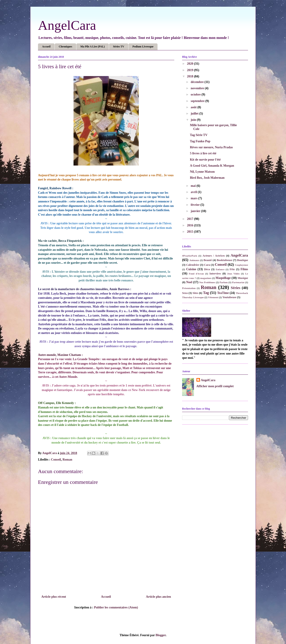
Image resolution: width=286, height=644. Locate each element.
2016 (191, 225)
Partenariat (238, 282)
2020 (191, 64)
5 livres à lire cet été (203, 153)
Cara (207, 265)
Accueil (46, 47)
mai (193, 186)
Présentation (189, 288)
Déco (207, 269)
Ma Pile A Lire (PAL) (93, 47)
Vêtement (213, 297)
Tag (206, 293)
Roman (67, 460)
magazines (206, 278)
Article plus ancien (158, 597)
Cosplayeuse (241, 265)
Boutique (243, 260)
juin (194, 120)
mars (194, 198)
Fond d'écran (196, 274)
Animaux (194, 260)
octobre (196, 95)
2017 (191, 219)
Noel (189, 282)
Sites (195, 293)
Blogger (161, 635)
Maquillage (223, 278)
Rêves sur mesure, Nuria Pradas (211, 147)
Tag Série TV (199, 135)
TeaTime (223, 293)
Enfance (220, 269)
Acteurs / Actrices (214, 256)
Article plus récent (54, 597)
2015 (191, 232)
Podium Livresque (143, 47)
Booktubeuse (224, 260)
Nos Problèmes (207, 282)
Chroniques (65, 47)
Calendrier (193, 265)
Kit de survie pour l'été (205, 160)
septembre (198, 101)
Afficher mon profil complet (215, 386)
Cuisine (191, 269)
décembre (198, 82)
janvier (196, 211)
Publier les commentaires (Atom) (116, 607)
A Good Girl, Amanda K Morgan (212, 166)
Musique (243, 278)
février (196, 205)
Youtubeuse (229, 297)
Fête (232, 269)
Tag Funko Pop (200, 141)
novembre (198, 88)
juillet (195, 114)
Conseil (56, 460)
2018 (191, 76)
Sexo (185, 293)
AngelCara (67, 25)
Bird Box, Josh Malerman (207, 178)
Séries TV (119, 47)
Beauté (208, 260)
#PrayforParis (190, 256)
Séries (236, 288)
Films (244, 269)
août (194, 107)
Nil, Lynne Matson (202, 172)
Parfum (224, 282)
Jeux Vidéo (233, 274)
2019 (191, 70)
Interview (215, 274)
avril (194, 192)
